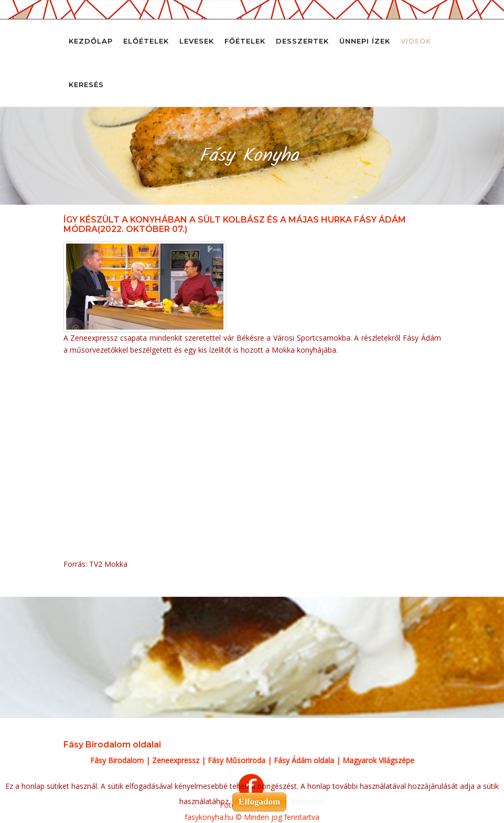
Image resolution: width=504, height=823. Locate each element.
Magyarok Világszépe (378, 760)
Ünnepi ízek (365, 41)
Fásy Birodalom (117, 760)
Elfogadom (259, 802)
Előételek (146, 41)
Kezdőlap (91, 41)
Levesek (197, 41)
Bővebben (308, 801)
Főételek (245, 41)
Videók (416, 41)
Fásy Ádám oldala (304, 760)
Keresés (86, 85)
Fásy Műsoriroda (237, 760)
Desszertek (302, 41)
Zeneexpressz (176, 760)
